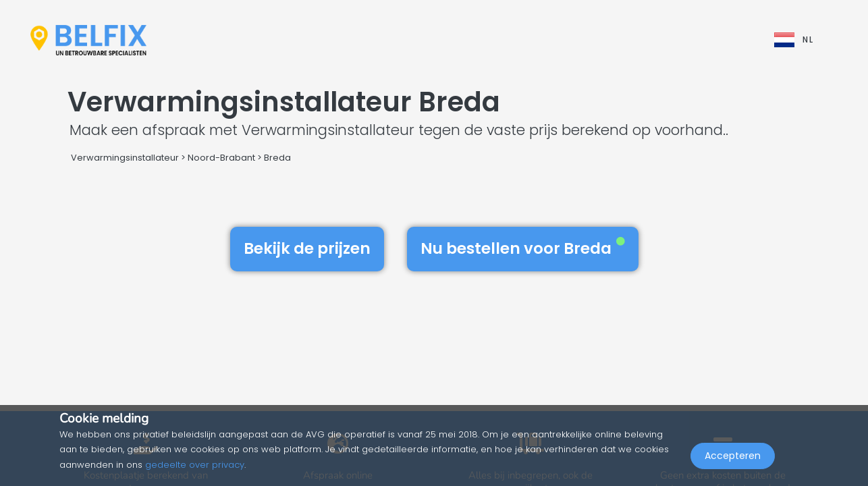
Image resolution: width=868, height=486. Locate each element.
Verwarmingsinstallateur (125, 158)
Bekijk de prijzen (307, 248)
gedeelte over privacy (195, 465)
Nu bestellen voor (523, 248)
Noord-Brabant (221, 158)
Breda (277, 158)
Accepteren (733, 456)
